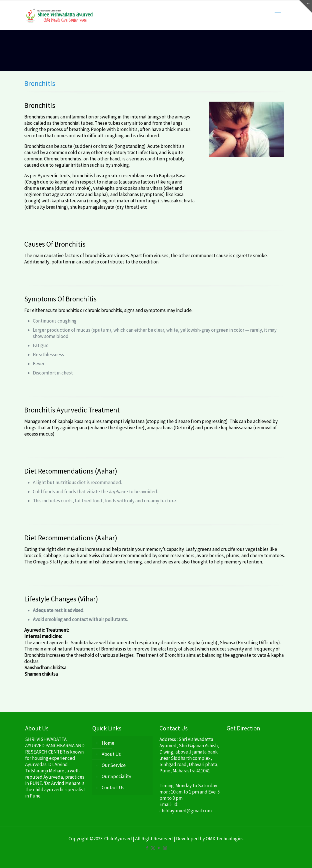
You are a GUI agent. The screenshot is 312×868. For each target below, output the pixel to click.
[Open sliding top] (306, 6)
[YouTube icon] (159, 848)
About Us (111, 754)
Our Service (114, 765)
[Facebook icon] (147, 848)
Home (108, 743)
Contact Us (113, 788)
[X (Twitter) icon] (153, 848)
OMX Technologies (225, 839)
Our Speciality (116, 776)
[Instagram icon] (165, 848)
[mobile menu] (278, 14)
